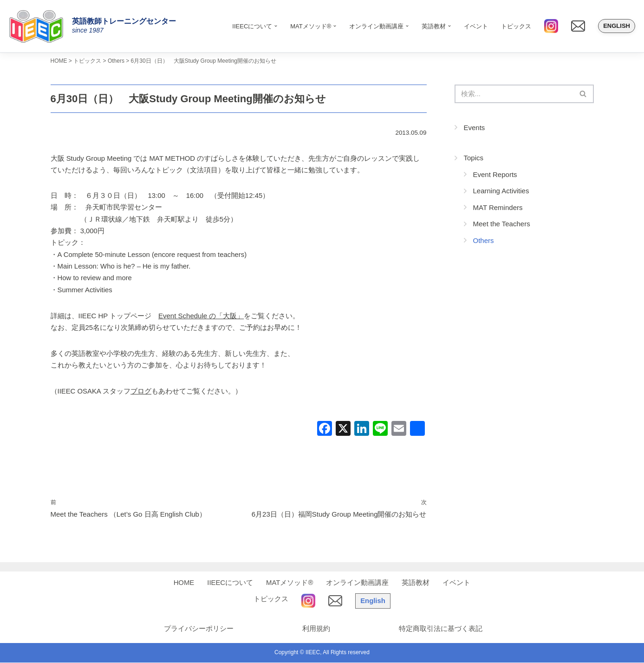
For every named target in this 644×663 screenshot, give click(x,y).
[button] (276, 26)
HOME (184, 583)
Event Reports (495, 175)
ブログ (141, 392)
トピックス (516, 26)
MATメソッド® (290, 583)
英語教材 (416, 583)
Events (475, 128)
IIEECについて (230, 583)
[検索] (514, 94)
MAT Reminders (498, 208)
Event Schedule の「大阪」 (202, 317)
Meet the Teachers (502, 224)
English (617, 26)
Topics (474, 158)
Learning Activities (501, 191)
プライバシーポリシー (197, 629)
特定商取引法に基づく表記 (441, 629)
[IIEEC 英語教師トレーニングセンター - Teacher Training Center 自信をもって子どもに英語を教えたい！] (39, 26)
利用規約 (315, 629)
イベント (476, 26)
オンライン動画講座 (358, 583)
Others (484, 241)
